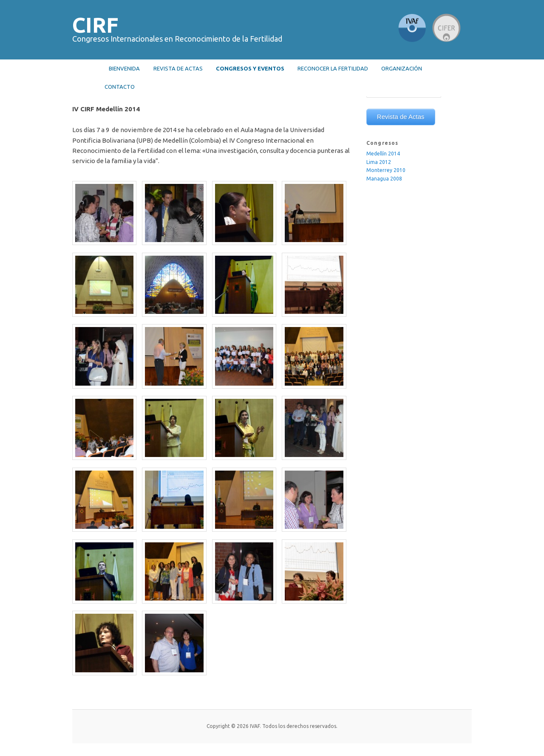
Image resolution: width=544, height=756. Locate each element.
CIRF (95, 25)
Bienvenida (124, 68)
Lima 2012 (379, 162)
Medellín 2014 (383, 154)
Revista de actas (178, 68)
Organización (402, 68)
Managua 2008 (384, 179)
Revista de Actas (401, 117)
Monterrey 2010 (386, 170)
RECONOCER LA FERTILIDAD (333, 68)
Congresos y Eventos (250, 68)
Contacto (120, 87)
